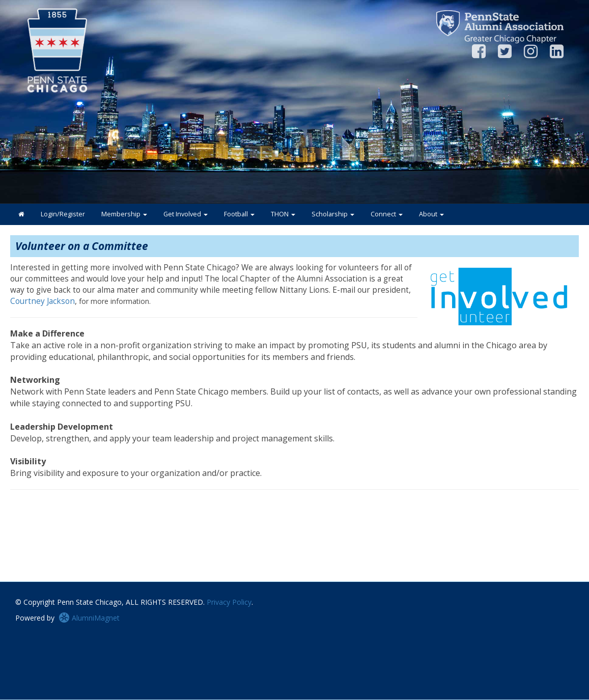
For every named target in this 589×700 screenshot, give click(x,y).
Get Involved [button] (186, 214)
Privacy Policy (229, 602)
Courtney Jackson (43, 301)
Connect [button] (387, 214)
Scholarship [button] (333, 214)
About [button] (431, 214)
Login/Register (63, 214)
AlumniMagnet (89, 618)
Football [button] (239, 214)
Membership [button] (124, 214)
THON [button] (283, 214)
